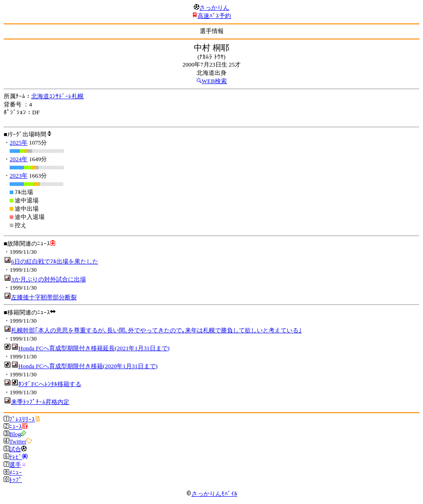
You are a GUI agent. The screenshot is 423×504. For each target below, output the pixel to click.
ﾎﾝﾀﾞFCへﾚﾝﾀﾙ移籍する (50, 384)
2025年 (19, 143)
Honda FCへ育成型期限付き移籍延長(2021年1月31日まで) (94, 348)
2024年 (19, 159)
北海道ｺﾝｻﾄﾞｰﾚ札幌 (57, 96)
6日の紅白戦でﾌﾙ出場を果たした (55, 261)
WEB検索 (214, 81)
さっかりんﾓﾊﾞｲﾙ (212, 494)
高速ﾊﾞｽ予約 (214, 16)
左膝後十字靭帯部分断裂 (44, 297)
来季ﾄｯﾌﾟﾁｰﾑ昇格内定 (40, 402)
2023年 (19, 176)
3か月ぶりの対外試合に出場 (48, 279)
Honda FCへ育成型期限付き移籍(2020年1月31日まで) (88, 366)
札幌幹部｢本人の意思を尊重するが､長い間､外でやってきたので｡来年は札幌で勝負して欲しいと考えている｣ (156, 330)
